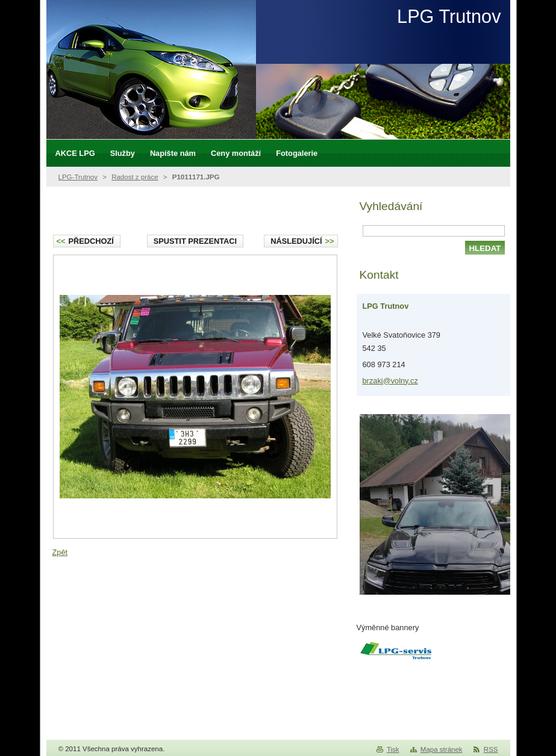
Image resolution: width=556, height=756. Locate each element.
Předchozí (85, 241)
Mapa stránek (442, 749)
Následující (302, 241)
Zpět (60, 552)
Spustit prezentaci (195, 241)
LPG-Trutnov (78, 177)
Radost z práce (135, 177)
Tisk (393, 749)
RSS (491, 749)
